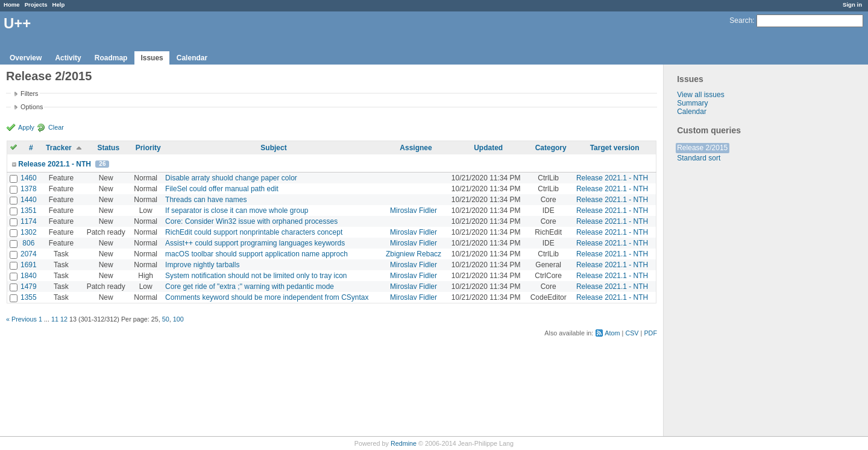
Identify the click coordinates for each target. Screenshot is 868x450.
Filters (29, 93)
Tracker (59, 148)
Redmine (404, 443)
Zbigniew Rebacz (414, 254)
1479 (29, 287)
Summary (692, 103)
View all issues (700, 95)
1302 (29, 232)
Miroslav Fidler (414, 211)
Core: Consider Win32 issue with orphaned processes (251, 221)
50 (166, 319)
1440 (29, 200)
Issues (152, 58)
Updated (488, 148)
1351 (29, 211)
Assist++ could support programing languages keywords (255, 243)
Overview (26, 58)
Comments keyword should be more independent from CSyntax (267, 297)
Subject (273, 148)
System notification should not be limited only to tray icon (256, 276)
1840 (29, 276)
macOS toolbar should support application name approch (256, 254)
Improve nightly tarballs (202, 265)
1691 (29, 265)
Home (12, 5)
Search (741, 21)
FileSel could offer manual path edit (222, 189)
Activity (68, 58)
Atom (612, 333)
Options (32, 107)
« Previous (21, 319)
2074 (29, 254)
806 (28, 243)
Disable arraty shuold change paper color (231, 178)
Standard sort (699, 158)
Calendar (192, 58)
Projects (36, 5)
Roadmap (111, 58)
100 (178, 319)
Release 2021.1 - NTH (55, 164)
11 (55, 319)
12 (64, 319)
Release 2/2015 (702, 148)
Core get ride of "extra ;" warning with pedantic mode (250, 287)
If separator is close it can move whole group (237, 211)
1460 (29, 178)
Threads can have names (206, 200)
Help (59, 5)
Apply (26, 127)
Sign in (852, 5)
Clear (56, 127)
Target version (615, 148)
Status (108, 148)
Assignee (416, 148)
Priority (148, 148)
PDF (650, 333)
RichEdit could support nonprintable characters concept (254, 232)
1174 (29, 221)
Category (551, 148)
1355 (29, 297)
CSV (632, 333)
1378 (29, 189)
